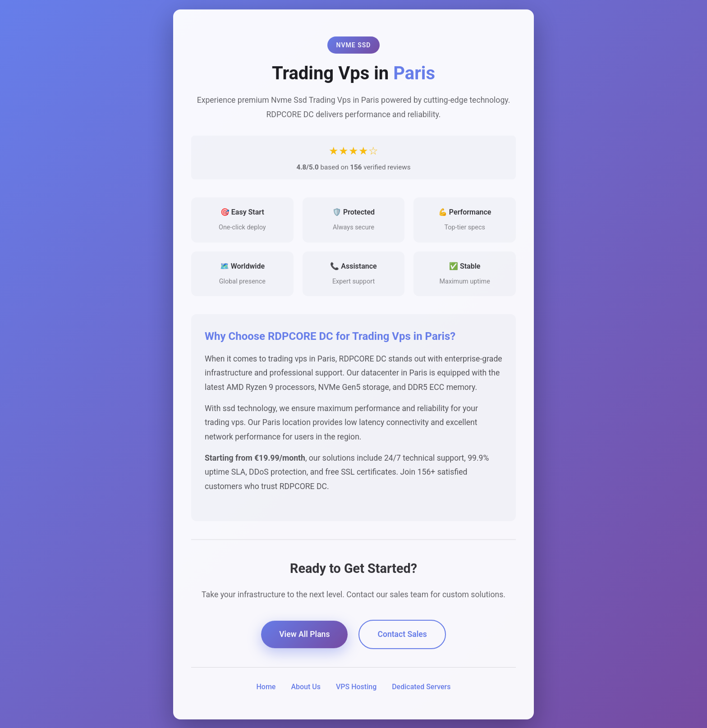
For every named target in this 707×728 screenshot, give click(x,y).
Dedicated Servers (421, 688)
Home (266, 688)
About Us (306, 688)
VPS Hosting (356, 688)
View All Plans (304, 636)
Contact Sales (402, 636)
